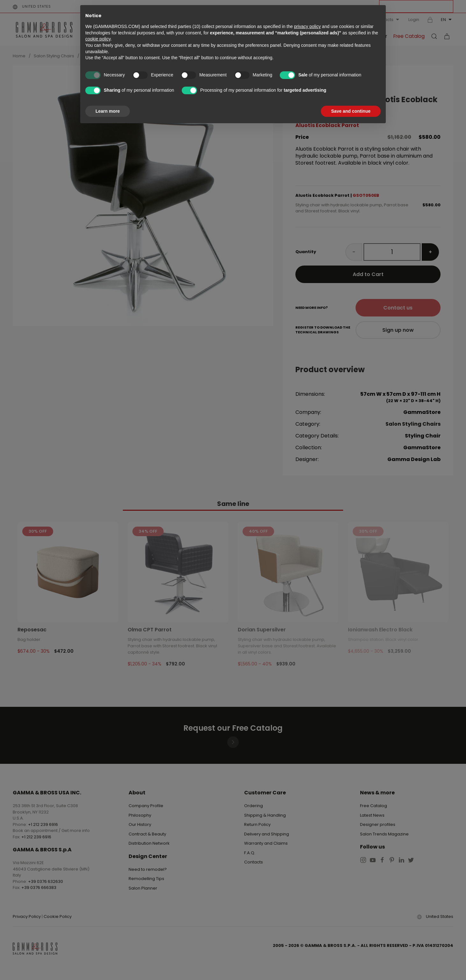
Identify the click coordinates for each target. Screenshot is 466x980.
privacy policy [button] (307, 26)
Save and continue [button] (351, 111)
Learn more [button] (108, 111)
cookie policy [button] (98, 39)
